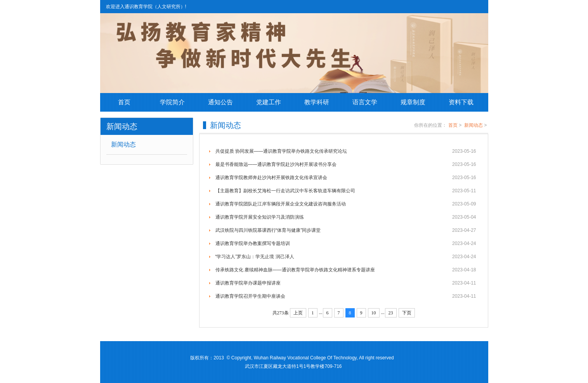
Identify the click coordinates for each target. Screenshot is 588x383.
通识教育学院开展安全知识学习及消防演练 (346, 217)
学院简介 (172, 102)
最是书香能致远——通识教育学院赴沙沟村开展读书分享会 (346, 164)
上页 (298, 313)
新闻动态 (123, 144)
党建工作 (269, 102)
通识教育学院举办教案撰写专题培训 (346, 243)
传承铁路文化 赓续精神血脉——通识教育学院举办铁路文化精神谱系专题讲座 (346, 270)
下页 (407, 313)
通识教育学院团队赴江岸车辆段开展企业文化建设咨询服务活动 (346, 204)
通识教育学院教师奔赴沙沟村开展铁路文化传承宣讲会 (346, 178)
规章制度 (413, 102)
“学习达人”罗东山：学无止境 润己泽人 (346, 257)
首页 (124, 102)
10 (374, 313)
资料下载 (461, 102)
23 (391, 313)
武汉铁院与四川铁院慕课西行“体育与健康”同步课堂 (346, 230)
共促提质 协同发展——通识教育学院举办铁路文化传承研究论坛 (346, 151)
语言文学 (365, 102)
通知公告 (220, 102)
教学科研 (317, 102)
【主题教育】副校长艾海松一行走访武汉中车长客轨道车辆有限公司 (346, 191)
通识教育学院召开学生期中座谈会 (346, 296)
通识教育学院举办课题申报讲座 (346, 283)
